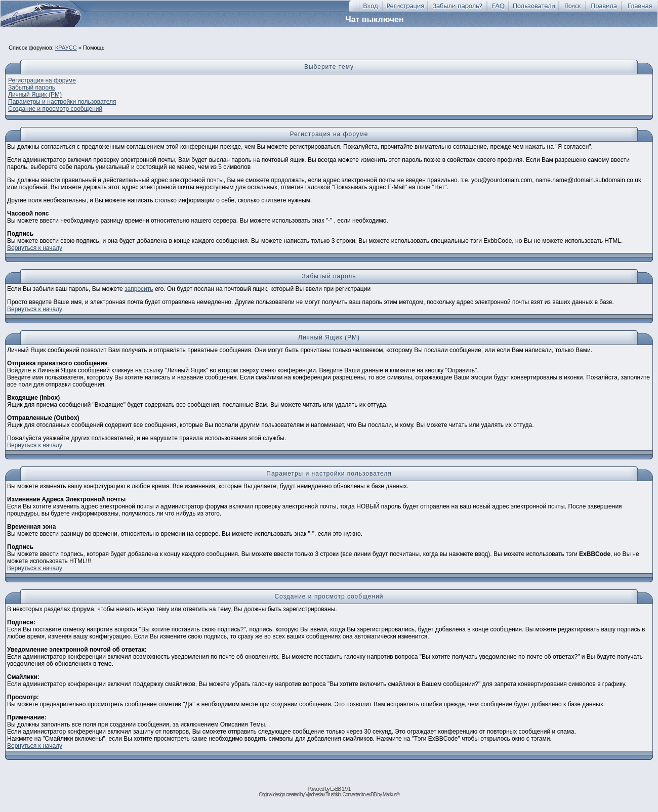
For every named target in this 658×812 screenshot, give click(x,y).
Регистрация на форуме (42, 80)
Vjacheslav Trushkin (323, 795)
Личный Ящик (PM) (35, 95)
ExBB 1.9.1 (340, 789)
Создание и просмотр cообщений (55, 109)
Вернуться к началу (35, 248)
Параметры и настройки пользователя (62, 102)
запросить (139, 289)
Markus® (391, 795)
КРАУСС (66, 48)
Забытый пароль (32, 88)
